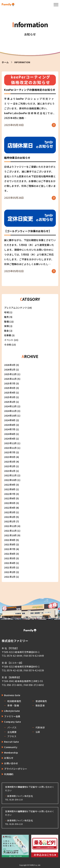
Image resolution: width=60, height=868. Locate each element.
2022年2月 (10, 517)
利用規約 (9, 774)
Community (11, 747)
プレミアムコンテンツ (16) (18, 308)
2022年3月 (10, 512)
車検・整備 (13, 705)
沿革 (38, 732)
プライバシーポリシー (16, 769)
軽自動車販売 (14, 701)
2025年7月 (10, 383)
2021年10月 (10, 535)
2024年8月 (10, 425)
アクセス (12, 736)
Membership (11, 753)
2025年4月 (10, 393)
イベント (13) (11, 340)
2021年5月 (10, 558)
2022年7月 (10, 494)
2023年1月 (10, 471)
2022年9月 (10, 485)
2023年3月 (10, 462)
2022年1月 (10, 521)
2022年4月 (10, 508)
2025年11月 (10, 379)
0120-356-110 (16, 824)
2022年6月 (10, 498)
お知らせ (9, 758)
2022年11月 (10, 475)
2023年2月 (10, 466)
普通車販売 (41, 701)
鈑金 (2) (8, 331)
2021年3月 (10, 567)
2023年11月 (10, 448)
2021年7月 (10, 549)
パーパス (12, 727)
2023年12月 (10, 443)
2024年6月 (10, 434)
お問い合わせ (11, 763)
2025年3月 (10, 397)
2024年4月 (10, 439)
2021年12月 (10, 526)
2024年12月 (10, 406)
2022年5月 (10, 503)
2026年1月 (10, 369)
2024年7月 (10, 429)
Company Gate (12, 722)
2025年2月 (10, 402)
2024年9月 (10, 420)
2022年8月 (10, 489)
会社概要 (12, 732)
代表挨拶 (40, 727)
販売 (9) (8, 317)
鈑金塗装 (40, 705)
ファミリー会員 (12, 716)
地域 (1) (8, 312)
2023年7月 (10, 452)
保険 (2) (8, 326)
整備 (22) (9, 322)
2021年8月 (10, 544)
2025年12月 (10, 374)
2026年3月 (10, 365)
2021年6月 (10, 554)
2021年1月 (10, 577)
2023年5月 (10, 457)
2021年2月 (10, 572)
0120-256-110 (16, 799)
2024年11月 (10, 411)
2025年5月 (10, 388)
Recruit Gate (11, 742)
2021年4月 (10, 563)
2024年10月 (10, 416)
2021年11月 (10, 531)
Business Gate (12, 695)
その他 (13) (10, 345)
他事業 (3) (9, 335)
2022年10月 (10, 480)
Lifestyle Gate (12, 711)
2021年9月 (10, 540)
